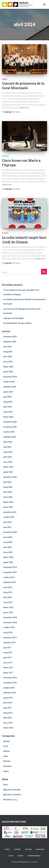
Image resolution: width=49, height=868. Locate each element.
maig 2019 (8, 592)
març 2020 (8, 552)
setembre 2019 (10, 582)
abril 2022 (8, 492)
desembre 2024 (10, 377)
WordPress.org (10, 800)
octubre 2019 (9, 577)
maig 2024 (8, 402)
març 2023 (8, 462)
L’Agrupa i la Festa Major (14, 318)
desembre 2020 (10, 532)
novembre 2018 (10, 623)
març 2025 (8, 362)
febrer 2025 (8, 367)
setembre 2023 (10, 437)
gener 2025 (8, 372)
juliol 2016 (8, 703)
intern (6, 756)
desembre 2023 (10, 422)
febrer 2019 (8, 607)
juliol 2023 (8, 442)
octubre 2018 (9, 627)
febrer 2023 (8, 467)
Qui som (28, 849)
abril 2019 (8, 597)
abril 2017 (8, 658)
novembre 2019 (10, 572)
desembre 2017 (10, 638)
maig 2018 (8, 633)
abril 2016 (8, 718)
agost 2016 (8, 698)
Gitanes (5, 233)
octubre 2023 (9, 432)
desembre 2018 (10, 617)
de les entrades (12, 790)
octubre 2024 (9, 382)
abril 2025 (8, 357)
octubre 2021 (9, 517)
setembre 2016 (10, 693)
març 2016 (8, 723)
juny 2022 (7, 482)
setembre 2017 (10, 643)
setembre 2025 (10, 342)
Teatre (6, 771)
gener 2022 (8, 507)
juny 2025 (7, 347)
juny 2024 (7, 397)
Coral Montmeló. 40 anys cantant (17, 323)
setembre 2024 (10, 387)
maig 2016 (8, 713)
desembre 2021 (10, 512)
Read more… (25, 108)
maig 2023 (8, 452)
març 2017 (8, 663)
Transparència (34, 856)
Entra (5, 785)
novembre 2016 (10, 683)
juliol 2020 (8, 537)
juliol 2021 (8, 522)
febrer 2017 (8, 668)
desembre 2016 (10, 678)
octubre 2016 (9, 688)
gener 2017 (8, 673)
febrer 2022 (8, 502)
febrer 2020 (8, 557)
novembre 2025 (10, 337)
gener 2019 (8, 612)
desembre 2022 (10, 477)
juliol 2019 (8, 587)
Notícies (5, 156)
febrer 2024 (8, 417)
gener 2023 (8, 472)
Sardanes (7, 766)
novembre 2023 (10, 427)
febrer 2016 (8, 728)
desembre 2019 (10, 567)
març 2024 (8, 412)
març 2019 (8, 602)
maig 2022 (8, 487)
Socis (11, 856)
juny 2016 (7, 708)
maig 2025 (8, 352)
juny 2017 (7, 648)
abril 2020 (8, 547)
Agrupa (6, 741)
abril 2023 (8, 457)
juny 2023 (7, 447)
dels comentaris (12, 795)
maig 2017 (8, 653)
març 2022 (8, 497)
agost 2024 (8, 392)
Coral (5, 79)
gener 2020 (8, 562)
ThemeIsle (33, 862)
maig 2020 (8, 542)
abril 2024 (8, 407)
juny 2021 (7, 527)
